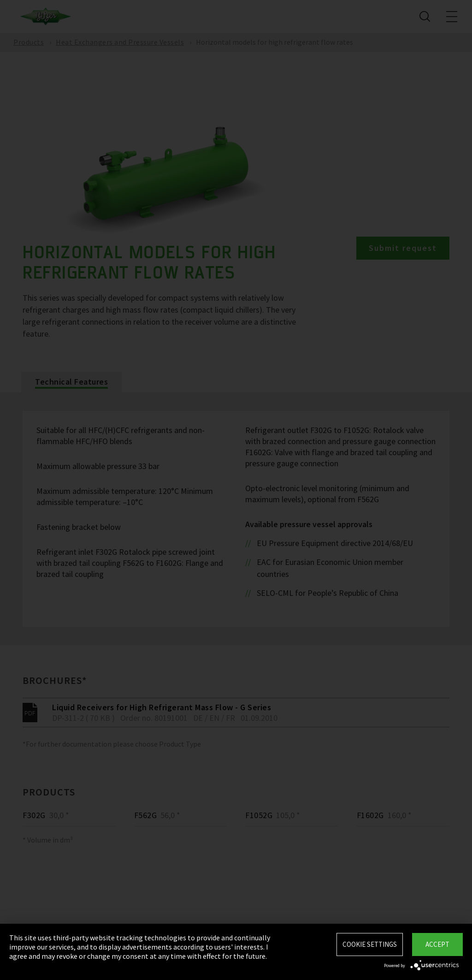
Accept (437, 944)
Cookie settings (370, 944)
